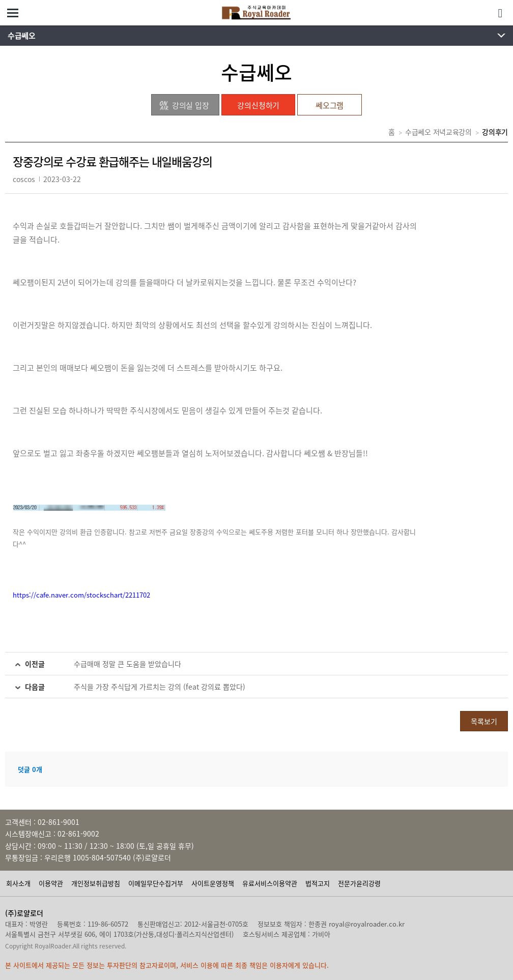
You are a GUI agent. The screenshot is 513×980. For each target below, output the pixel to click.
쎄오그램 (330, 105)
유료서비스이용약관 (270, 883)
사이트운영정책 (213, 883)
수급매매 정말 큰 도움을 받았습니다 (127, 664)
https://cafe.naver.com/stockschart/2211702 (81, 595)
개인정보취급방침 (96, 883)
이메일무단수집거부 (156, 883)
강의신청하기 (258, 105)
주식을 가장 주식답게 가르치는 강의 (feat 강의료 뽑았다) (160, 687)
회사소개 (18, 883)
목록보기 (484, 721)
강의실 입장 (184, 106)
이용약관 (51, 883)
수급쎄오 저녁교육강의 (438, 132)
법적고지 (318, 883)
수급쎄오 (21, 36)
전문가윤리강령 (359, 883)
